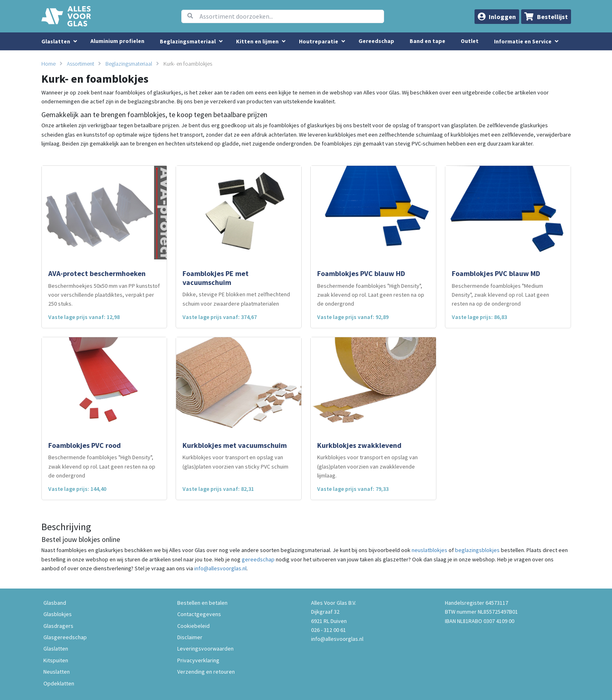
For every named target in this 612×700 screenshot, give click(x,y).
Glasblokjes (58, 614)
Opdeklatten (59, 683)
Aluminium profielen (117, 41)
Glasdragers (58, 626)
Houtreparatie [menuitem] (319, 41)
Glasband (55, 603)
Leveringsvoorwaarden (205, 649)
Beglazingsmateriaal (129, 64)
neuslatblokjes (429, 550)
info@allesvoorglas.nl (220, 568)
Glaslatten (56, 649)
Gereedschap (376, 41)
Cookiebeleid (193, 626)
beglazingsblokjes (477, 550)
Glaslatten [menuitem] (56, 41)
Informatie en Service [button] (523, 41)
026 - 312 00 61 (329, 630)
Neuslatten (57, 672)
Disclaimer (190, 637)
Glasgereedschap (65, 637)
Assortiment (81, 64)
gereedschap (258, 559)
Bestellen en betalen (202, 603)
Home (48, 64)
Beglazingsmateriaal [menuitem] (188, 41)
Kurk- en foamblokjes (188, 64)
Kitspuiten (56, 660)
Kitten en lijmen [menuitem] (257, 41)
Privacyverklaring (198, 660)
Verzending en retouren (206, 672)
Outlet (470, 41)
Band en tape (427, 41)
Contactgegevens (199, 614)
